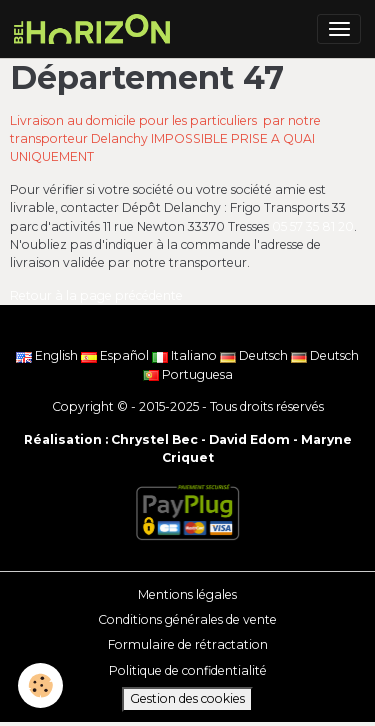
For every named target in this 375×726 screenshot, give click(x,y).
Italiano (186, 355)
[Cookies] (40, 685)
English (48, 355)
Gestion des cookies (187, 698)
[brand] (95, 29)
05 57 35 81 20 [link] (313, 226)
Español (116, 355)
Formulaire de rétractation (188, 644)
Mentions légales (187, 594)
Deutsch (255, 355)
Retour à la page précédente (96, 295)
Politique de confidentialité (188, 670)
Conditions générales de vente (187, 619)
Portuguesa (188, 374)
